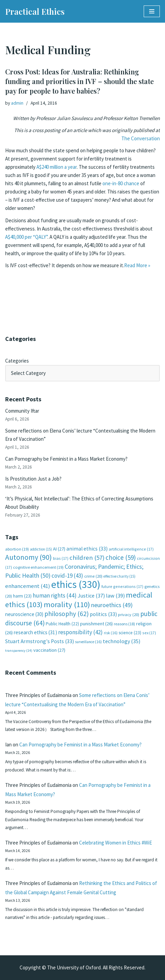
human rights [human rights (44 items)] (55, 595)
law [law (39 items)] (115, 596)
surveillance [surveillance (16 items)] (88, 642)
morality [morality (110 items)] (67, 604)
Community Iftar (22, 411)
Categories (17, 361)
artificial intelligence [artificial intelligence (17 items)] (131, 549)
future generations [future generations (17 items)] (122, 586)
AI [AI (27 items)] (59, 549)
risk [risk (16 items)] (111, 633)
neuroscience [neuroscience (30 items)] (24, 614)
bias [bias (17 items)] (61, 558)
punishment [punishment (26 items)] (96, 624)
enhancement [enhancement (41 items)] (28, 586)
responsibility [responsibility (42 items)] (80, 632)
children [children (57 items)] (87, 558)
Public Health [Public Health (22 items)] (62, 624)
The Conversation (141, 138)
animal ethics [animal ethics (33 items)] (87, 549)
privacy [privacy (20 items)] (129, 615)
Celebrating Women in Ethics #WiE (115, 843)
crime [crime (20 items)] (93, 576)
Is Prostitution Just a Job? (33, 479)
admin (17, 103)
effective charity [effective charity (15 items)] (119, 576)
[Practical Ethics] (35, 11)
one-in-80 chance (121, 183)
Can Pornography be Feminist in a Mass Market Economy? (66, 459)
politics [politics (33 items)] (103, 614)
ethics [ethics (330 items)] (76, 584)
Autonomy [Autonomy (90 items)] (29, 557)
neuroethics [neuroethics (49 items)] (112, 605)
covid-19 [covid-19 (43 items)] (67, 576)
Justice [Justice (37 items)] (91, 595)
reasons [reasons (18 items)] (124, 624)
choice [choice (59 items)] (121, 557)
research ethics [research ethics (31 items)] (35, 632)
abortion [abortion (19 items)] (17, 549)
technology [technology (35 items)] (122, 641)
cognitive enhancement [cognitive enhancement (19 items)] (38, 567)
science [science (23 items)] (130, 633)
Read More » (137, 265)
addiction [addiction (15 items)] (41, 549)
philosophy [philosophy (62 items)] (67, 614)
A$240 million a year (57, 167)
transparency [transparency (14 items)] (19, 651)
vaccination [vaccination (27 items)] (49, 650)
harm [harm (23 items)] (22, 596)
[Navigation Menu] (152, 11)
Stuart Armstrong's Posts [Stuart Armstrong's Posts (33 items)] (40, 641)
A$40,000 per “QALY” (26, 237)
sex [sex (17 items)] (149, 633)
